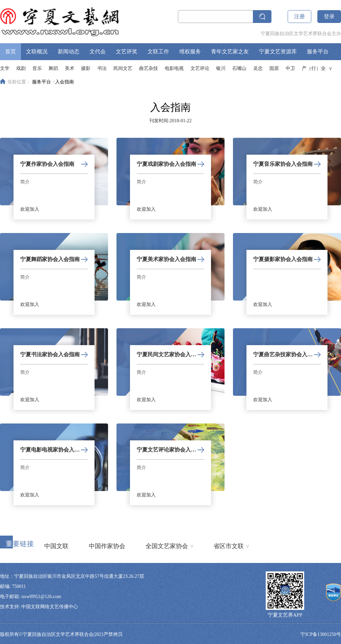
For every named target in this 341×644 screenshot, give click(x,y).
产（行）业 (314, 68)
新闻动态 (69, 51)
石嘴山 (239, 68)
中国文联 (56, 546)
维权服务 (190, 51)
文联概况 (37, 51)
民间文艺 (123, 68)
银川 (221, 68)
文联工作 (158, 51)
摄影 (86, 68)
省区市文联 (231, 545)
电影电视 (174, 68)
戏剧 (21, 68)
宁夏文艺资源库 (278, 51)
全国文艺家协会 (169, 545)
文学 (5, 68)
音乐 (37, 68)
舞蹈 (53, 68)
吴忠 (258, 68)
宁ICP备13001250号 (321, 634)
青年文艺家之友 (230, 51)
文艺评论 (200, 68)
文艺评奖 (127, 51)
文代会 (98, 51)
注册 (299, 16)
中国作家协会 (107, 546)
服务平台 (318, 51)
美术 (70, 68)
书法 (102, 68)
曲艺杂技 (149, 68)
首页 (10, 51)
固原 (274, 68)
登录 (329, 16)
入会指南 (64, 82)
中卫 (290, 68)
